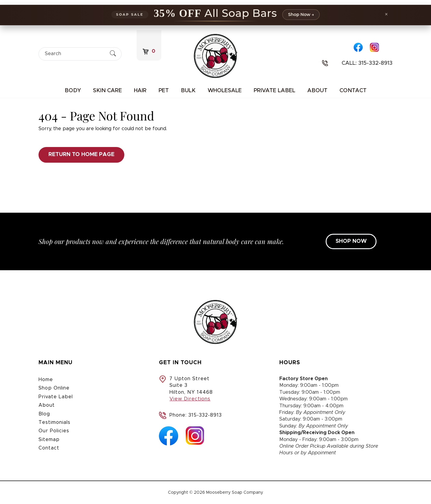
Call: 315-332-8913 (367, 63)
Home (46, 380)
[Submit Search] (113, 54)
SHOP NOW (351, 241)
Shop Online (54, 388)
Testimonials (54, 422)
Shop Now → (301, 14)
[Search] (75, 54)
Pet (164, 91)
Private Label (274, 91)
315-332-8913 (205, 415)
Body (73, 91)
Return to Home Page (81, 155)
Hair (140, 91)
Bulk (188, 91)
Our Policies (54, 431)
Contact (353, 91)
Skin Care (107, 91)
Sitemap (49, 440)
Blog (44, 414)
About (317, 91)
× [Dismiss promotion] (386, 14)
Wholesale (225, 91)
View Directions (190, 399)
